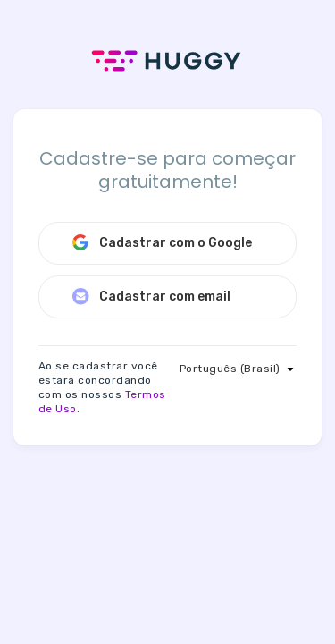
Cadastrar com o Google (162, 242)
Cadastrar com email (151, 296)
